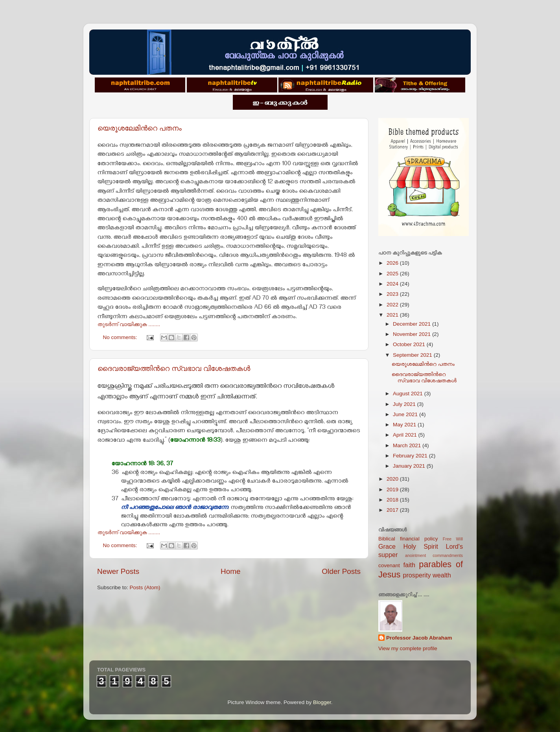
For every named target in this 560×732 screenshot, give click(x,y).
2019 (393, 490)
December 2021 (413, 324)
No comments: (121, 337)
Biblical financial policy (408, 539)
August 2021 (409, 394)
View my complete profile (408, 648)
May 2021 (405, 425)
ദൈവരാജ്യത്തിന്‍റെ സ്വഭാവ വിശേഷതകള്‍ (174, 369)
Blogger (322, 702)
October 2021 (410, 344)
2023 (393, 294)
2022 (393, 305)
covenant (389, 565)
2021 (393, 315)
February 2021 (411, 456)
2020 (393, 479)
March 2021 (408, 445)
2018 (393, 500)
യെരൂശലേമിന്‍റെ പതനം (140, 128)
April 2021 (406, 435)
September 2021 (413, 355)
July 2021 (405, 404)
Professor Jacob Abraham (419, 638)
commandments (448, 555)
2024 (393, 284)
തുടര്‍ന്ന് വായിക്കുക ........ (129, 324)
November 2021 (413, 334)
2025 (393, 274)
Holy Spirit (421, 546)
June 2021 (406, 414)
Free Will (453, 539)
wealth (442, 575)
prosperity (417, 575)
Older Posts (341, 571)
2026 (393, 263)
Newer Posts (118, 571)
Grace (387, 546)
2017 (393, 510)
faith (409, 565)
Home (230, 571)
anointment (415, 555)
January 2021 (410, 466)
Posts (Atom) (145, 587)
